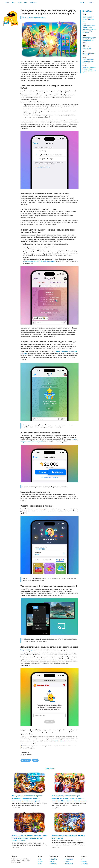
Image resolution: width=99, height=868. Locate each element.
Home (7, 2)
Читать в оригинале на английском (34, 17)
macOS (67, 861)
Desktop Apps (69, 856)
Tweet (35, 760)
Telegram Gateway (26, 650)
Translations (84, 861)
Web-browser (69, 864)
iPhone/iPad (53, 859)
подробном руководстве (61, 741)
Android (52, 861)
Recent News (87, 11)
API (25, 2)
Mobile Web (53, 864)
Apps (20, 2)
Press (40, 864)
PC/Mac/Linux (69, 859)
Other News (49, 769)
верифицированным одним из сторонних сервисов (39, 261)
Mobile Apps (54, 856)
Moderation (33, 2)
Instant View (84, 864)
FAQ (14, 2)
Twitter (90, 2)
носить (41, 509)
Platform (84, 856)
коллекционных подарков (35, 442)
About (40, 856)
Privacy (40, 861)
